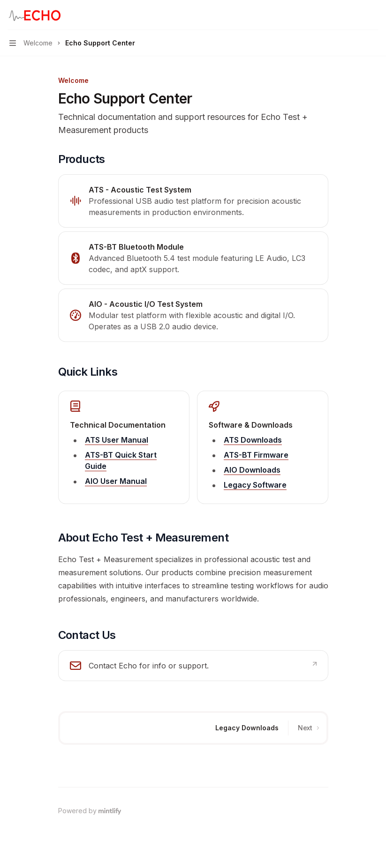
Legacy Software (255, 485)
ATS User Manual (117, 440)
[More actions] (374, 15)
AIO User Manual (116, 481)
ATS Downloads (253, 440)
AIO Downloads (252, 470)
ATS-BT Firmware (256, 455)
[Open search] (356, 15)
